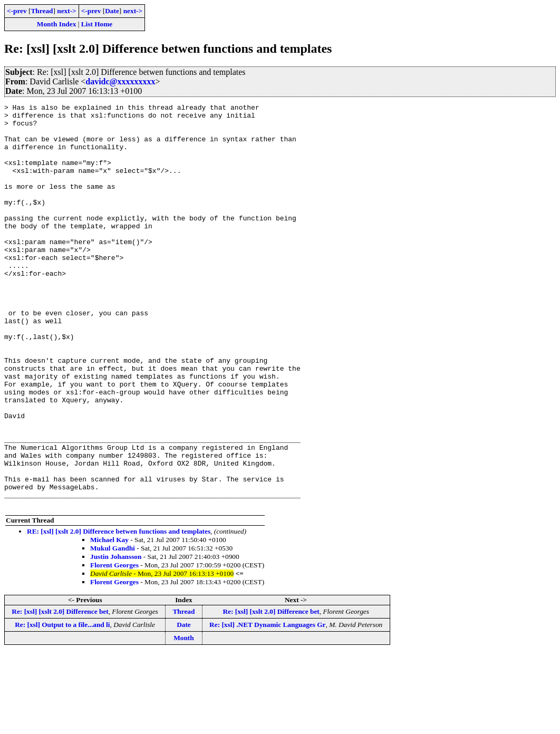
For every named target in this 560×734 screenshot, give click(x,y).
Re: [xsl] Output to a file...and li (62, 705)
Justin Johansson (116, 637)
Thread (42, 11)
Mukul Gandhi (113, 629)
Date (112, 11)
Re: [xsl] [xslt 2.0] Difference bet (60, 692)
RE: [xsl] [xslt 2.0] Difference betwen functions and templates (119, 612)
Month (184, 718)
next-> (66, 11)
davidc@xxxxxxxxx (120, 81)
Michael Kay (109, 620)
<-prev (17, 11)
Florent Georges (114, 646)
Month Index (56, 24)
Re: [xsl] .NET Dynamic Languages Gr (267, 705)
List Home (97, 24)
